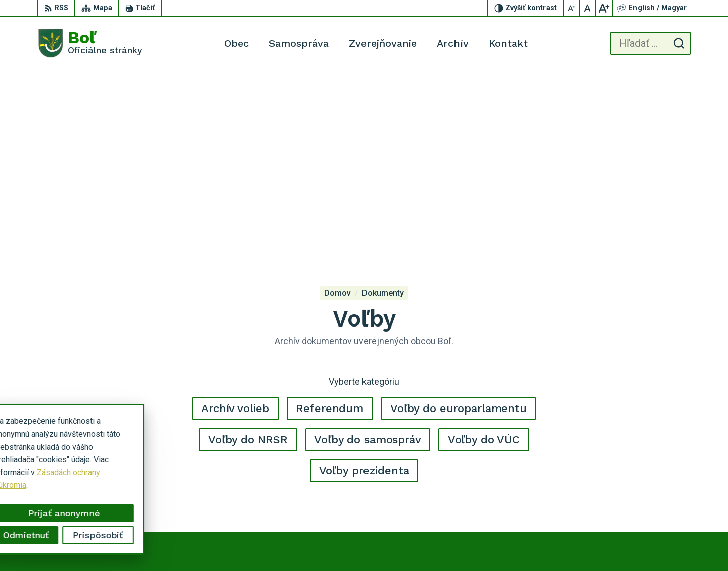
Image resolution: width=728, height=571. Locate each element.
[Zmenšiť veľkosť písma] (572, 8)
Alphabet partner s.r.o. (425, 544)
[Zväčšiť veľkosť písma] (604, 8)
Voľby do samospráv (368, 248)
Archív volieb (235, 217)
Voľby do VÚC (484, 248)
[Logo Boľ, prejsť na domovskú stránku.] (90, 43)
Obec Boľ (547, 544)
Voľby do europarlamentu (459, 217)
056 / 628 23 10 (649, 487)
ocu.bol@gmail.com (655, 498)
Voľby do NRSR (248, 248)
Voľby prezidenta (364, 279)
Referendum (330, 217)
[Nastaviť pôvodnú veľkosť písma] (588, 8)
